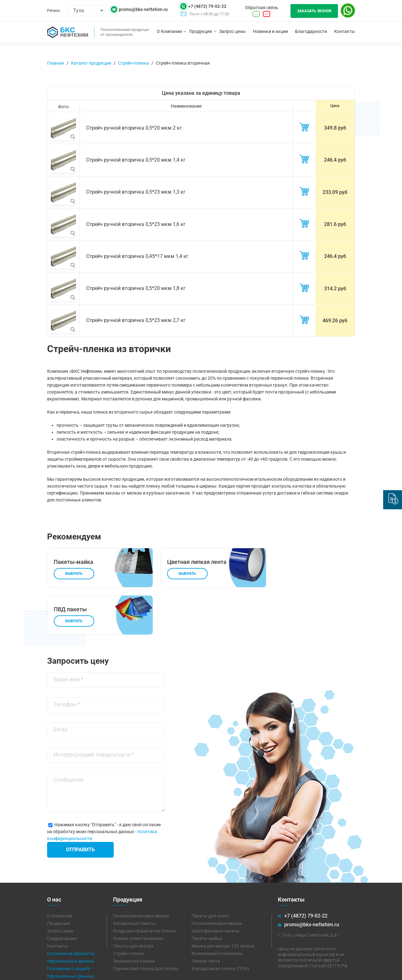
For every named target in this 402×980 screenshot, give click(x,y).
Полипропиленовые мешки (141, 872)
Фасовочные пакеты (134, 879)
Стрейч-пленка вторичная (183, 63)
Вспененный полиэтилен (217, 909)
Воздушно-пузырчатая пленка (144, 887)
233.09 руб (335, 191)
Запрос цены (232, 31)
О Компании (169, 31)
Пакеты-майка (207, 894)
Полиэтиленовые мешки (217, 879)
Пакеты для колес (210, 872)
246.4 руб (335, 159)
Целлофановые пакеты (216, 887)
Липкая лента (206, 917)
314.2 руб (335, 285)
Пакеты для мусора (133, 902)
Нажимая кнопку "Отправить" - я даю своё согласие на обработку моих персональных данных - (104, 787)
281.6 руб (335, 222)
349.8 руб (335, 128)
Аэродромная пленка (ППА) (220, 924)
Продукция (201, 31)
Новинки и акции (270, 31)
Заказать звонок (314, 11)
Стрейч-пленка (133, 63)
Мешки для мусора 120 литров (223, 902)
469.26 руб (335, 317)
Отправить (80, 805)
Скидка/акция (62, 894)
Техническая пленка (134, 917)
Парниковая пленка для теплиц (146, 924)
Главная (56, 63)
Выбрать (74, 570)
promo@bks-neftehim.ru (143, 10)
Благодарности (311, 31)
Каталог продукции (91, 63)
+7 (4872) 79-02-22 (207, 6)
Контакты (345, 31)
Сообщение (69, 735)
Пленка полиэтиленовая (138, 894)
